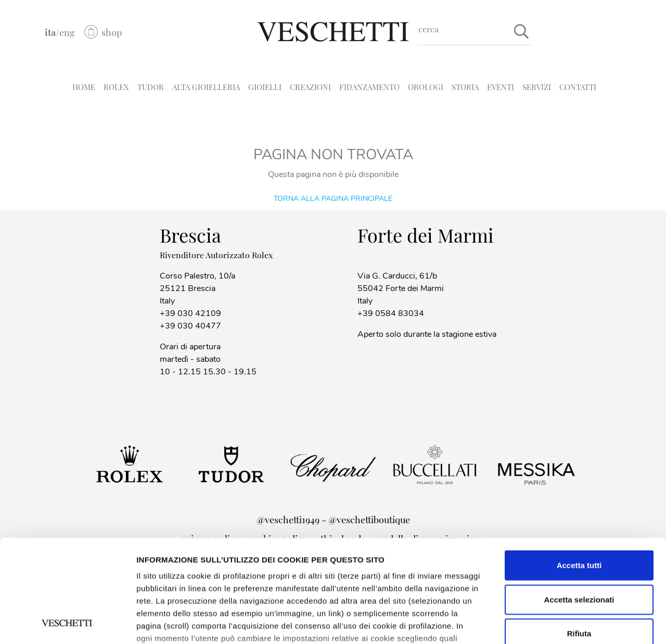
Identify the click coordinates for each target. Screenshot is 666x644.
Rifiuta (579, 538)
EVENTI (501, 87)
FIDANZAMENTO (369, 87)
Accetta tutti (579, 469)
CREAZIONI (310, 87)
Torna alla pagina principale (333, 198)
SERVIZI (537, 87)
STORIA (465, 87)
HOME (84, 87)
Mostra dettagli (164, 623)
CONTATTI (578, 87)
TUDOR (151, 87)
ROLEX (116, 87)
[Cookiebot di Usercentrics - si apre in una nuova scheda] (67, 624)
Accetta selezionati (579, 503)
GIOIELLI (265, 87)
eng (67, 32)
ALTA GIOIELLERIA (206, 87)
